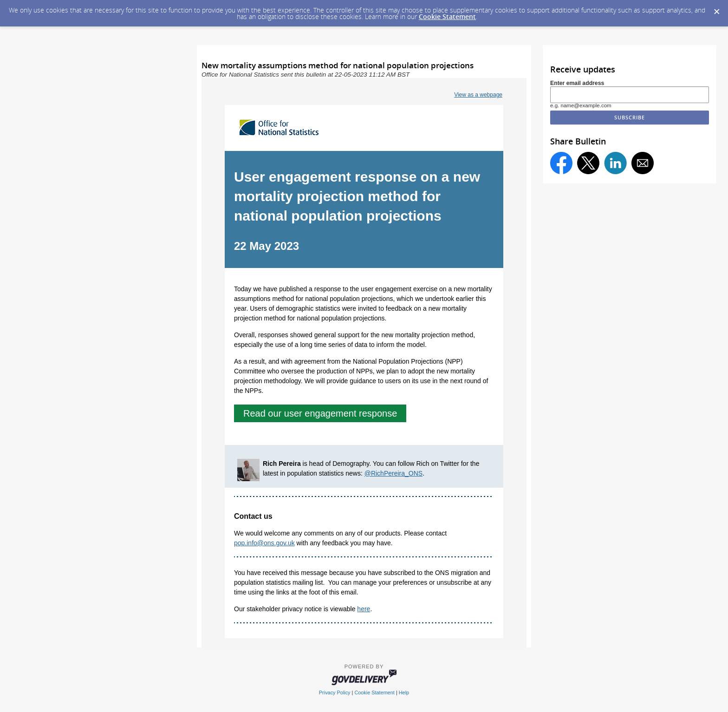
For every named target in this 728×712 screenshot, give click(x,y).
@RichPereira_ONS (393, 473)
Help (404, 692)
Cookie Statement (447, 16)
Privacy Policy (335, 692)
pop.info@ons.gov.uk (264, 543)
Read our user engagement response (320, 413)
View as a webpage (478, 95)
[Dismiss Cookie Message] (716, 9)
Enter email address (577, 83)
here (364, 609)
